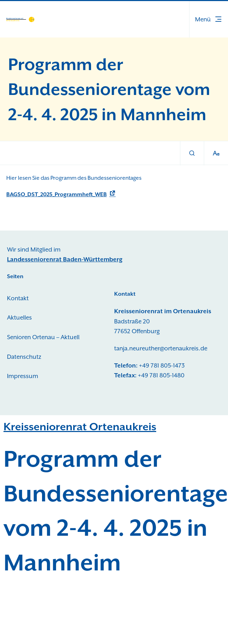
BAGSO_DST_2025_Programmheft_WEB (57, 194)
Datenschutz (24, 357)
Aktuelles (19, 317)
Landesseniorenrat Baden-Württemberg (65, 259)
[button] (209, 19)
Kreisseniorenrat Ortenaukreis (80, 427)
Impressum (23, 376)
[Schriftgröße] (216, 153)
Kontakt (18, 298)
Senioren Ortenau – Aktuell (43, 337)
